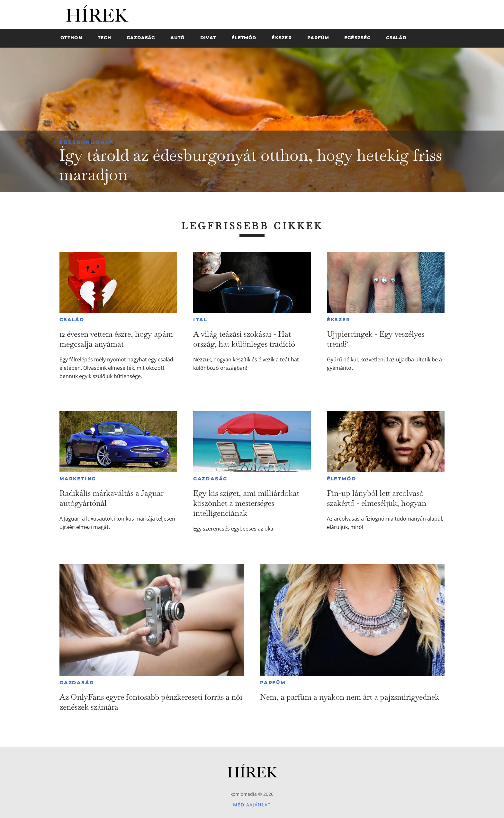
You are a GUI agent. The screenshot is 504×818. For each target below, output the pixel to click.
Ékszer (339, 320)
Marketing (78, 479)
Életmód (342, 479)
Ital (200, 320)
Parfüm (273, 683)
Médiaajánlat (252, 805)
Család (72, 320)
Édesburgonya (86, 142)
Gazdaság (210, 479)
